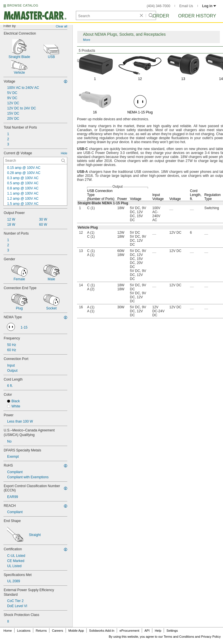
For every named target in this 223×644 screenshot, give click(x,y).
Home (8, 631)
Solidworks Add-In (102, 631)
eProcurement (130, 631)
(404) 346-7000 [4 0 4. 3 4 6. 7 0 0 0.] (159, 6)
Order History (197, 16)
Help (158, 631)
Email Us (186, 6)
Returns (41, 631)
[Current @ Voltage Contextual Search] (35, 161)
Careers (57, 631)
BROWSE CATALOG (23, 5)
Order (161, 16)
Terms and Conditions (179, 637)
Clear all (62, 26)
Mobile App (76, 631)
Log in (209, 6)
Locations (24, 631)
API (147, 631)
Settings (172, 631)
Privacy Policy (211, 637)
